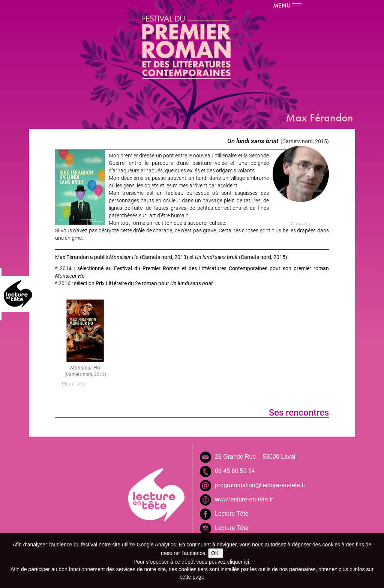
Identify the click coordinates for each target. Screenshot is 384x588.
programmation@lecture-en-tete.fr (260, 485)
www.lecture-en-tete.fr (244, 499)
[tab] (85, 384)
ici (247, 562)
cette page (192, 577)
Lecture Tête (232, 514)
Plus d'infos (74, 384)
